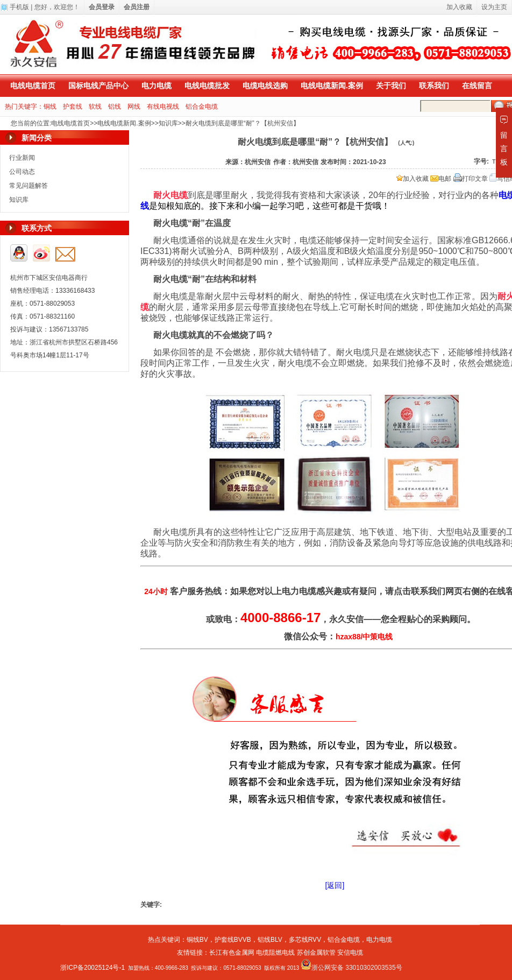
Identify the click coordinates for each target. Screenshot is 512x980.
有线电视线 (163, 107)
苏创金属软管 (316, 953)
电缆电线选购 (265, 86)
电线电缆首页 (33, 86)
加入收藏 (413, 179)
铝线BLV (270, 940)
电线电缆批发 (207, 86)
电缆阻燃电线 (275, 953)
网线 (134, 107)
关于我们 (391, 86)
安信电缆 (350, 953)
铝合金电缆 (202, 107)
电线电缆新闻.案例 (332, 86)
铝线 (115, 107)
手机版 (19, 7)
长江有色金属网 (232, 953)
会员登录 (102, 7)
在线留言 (477, 86)
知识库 (168, 123)
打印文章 (471, 179)
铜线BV (197, 940)
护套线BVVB (233, 940)
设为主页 (494, 7)
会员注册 (137, 7)
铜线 (50, 107)
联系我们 (434, 86)
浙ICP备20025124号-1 (93, 968)
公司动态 (22, 172)
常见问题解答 (29, 186)
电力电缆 (157, 86)
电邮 (441, 179)
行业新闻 (22, 158)
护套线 (73, 107)
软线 (95, 107)
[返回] (335, 885)
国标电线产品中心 (98, 86)
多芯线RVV (305, 940)
